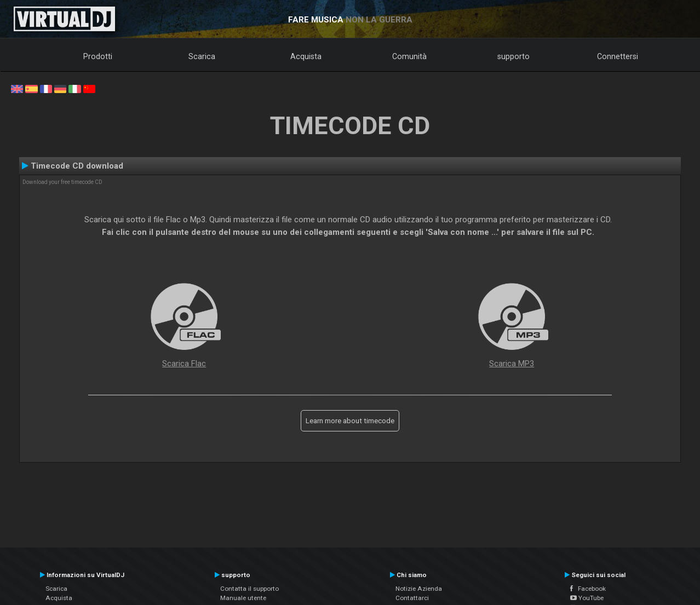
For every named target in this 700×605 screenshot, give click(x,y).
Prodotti (98, 56)
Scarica (202, 56)
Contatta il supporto (249, 589)
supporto (513, 56)
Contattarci (412, 598)
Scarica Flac (184, 364)
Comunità (409, 56)
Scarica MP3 (512, 364)
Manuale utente (243, 598)
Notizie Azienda (419, 589)
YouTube (587, 598)
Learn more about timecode (350, 420)
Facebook (588, 589)
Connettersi (618, 56)
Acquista (306, 56)
